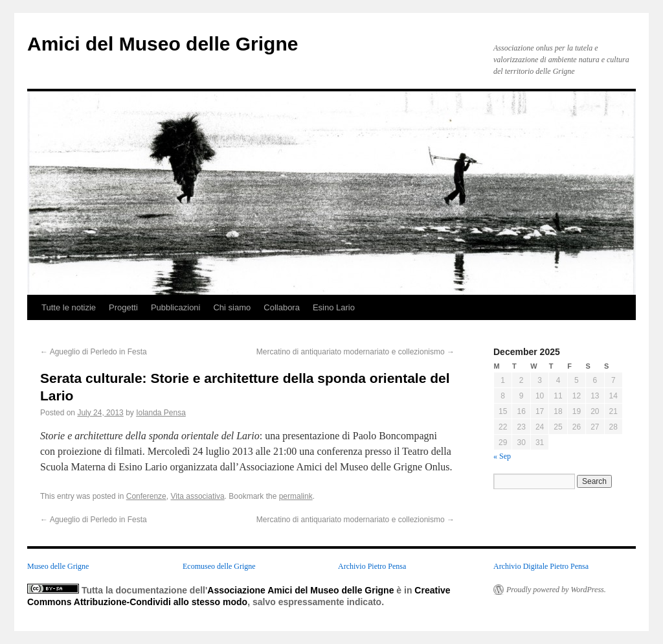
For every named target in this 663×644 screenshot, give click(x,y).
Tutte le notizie (69, 307)
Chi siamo (232, 307)
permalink (296, 496)
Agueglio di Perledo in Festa (94, 352)
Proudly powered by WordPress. (556, 590)
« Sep (502, 456)
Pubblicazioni (176, 307)
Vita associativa (197, 496)
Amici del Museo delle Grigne (163, 44)
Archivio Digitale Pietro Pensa (541, 566)
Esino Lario (334, 307)
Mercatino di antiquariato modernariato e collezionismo (355, 352)
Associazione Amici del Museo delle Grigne (300, 590)
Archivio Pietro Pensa (372, 566)
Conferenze (146, 496)
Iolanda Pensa (161, 413)
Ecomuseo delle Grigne (219, 566)
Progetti (123, 307)
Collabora (282, 307)
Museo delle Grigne (58, 566)
